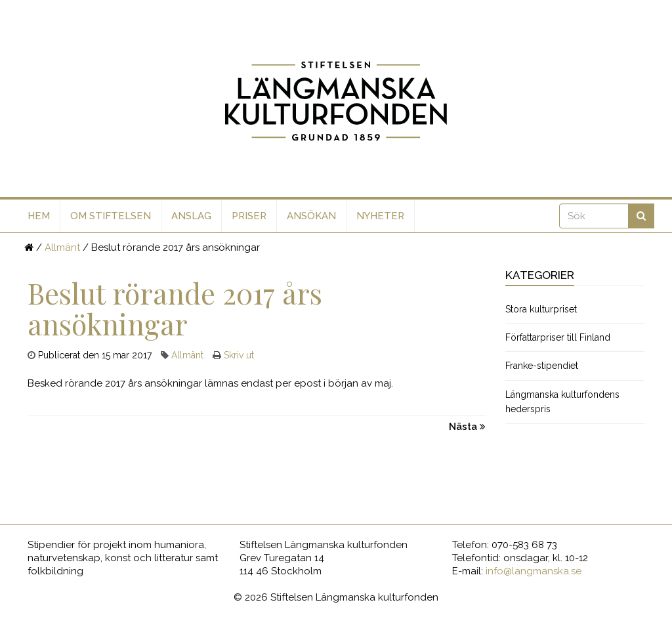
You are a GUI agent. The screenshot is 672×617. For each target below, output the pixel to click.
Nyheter (380, 216)
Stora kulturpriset (541, 309)
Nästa (467, 427)
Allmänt (62, 247)
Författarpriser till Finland (558, 337)
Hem (39, 216)
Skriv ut (239, 355)
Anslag (191, 216)
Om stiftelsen (111, 216)
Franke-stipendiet (542, 366)
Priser (249, 216)
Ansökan (311, 216)
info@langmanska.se (534, 571)
